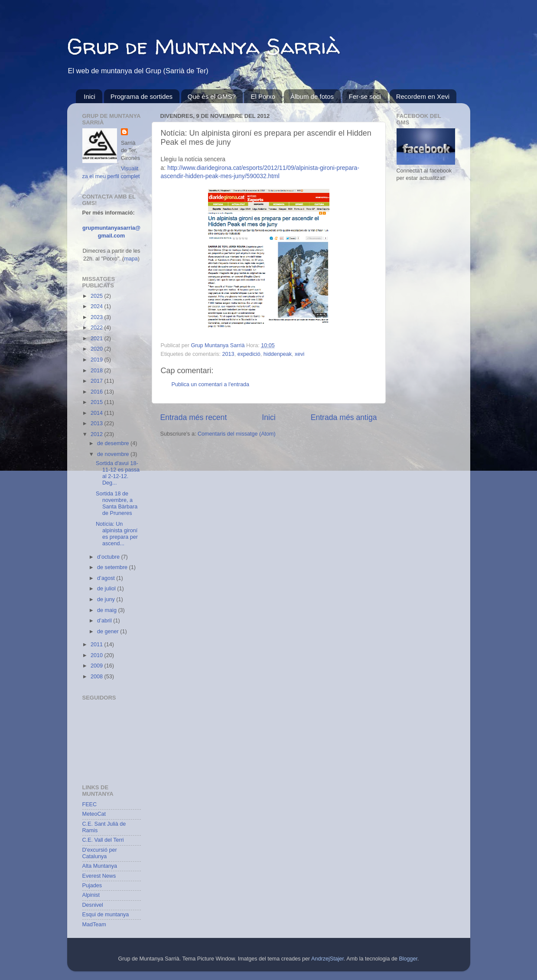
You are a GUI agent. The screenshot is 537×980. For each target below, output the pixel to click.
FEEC (90, 804)
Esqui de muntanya (106, 915)
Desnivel (93, 905)
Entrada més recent (194, 417)
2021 (98, 339)
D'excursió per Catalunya (100, 853)
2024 (98, 306)
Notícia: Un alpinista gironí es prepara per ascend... (117, 534)
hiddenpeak (278, 354)
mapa (131, 259)
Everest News (99, 876)
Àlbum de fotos (312, 96)
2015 (98, 402)
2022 (98, 328)
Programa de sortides (142, 96)
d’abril (105, 621)
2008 (98, 677)
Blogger (408, 959)
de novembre (114, 454)
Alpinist (91, 895)
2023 (98, 317)
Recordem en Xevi (423, 96)
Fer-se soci (365, 96)
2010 (98, 655)
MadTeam (94, 925)
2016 (98, 392)
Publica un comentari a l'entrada (211, 384)
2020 (98, 349)
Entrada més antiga (344, 417)
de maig (107, 610)
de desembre (114, 443)
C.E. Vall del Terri (103, 840)
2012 (98, 434)
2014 (98, 413)
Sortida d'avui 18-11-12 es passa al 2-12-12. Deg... (118, 473)
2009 (98, 666)
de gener (109, 632)
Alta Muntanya (100, 866)
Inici (89, 96)
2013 (228, 354)
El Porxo (263, 96)
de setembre (113, 567)
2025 (98, 296)
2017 (98, 381)
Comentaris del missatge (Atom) (237, 434)
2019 (98, 360)
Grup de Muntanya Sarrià (203, 46)
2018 (98, 371)
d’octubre (109, 557)
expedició (249, 354)
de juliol (107, 589)
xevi (299, 354)
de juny (107, 599)
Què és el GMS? (212, 96)
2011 (98, 645)
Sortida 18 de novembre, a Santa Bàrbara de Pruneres (117, 503)
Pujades (92, 886)
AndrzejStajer (327, 959)
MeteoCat (94, 814)
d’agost (107, 578)
